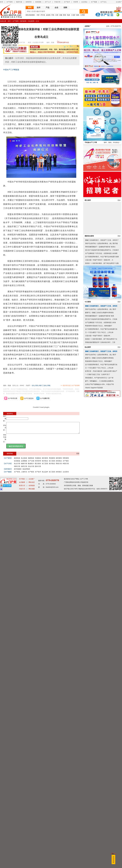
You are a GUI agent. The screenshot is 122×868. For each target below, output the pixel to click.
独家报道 (31, 460)
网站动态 (32, 858)
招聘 (65, 7)
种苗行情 (66, 466)
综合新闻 (31, 21)
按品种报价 (26, 471)
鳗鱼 (78, 15)
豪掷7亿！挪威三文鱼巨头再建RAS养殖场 (99, 768)
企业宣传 (66, 474)
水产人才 (48, 2)
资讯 (30, 7)
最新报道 (17, 460)
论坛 (33, 386)
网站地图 (32, 865)
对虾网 (76, 2)
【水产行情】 (8, 466)
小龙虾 (73, 15)
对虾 (38, 15)
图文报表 (38, 466)
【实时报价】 (8, 471)
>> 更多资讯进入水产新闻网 (79, 386)
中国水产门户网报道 (11, 70)
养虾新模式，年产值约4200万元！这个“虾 (99, 833)
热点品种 (45, 474)
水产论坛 (103, 2)
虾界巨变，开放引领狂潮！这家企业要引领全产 (101, 826)
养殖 (49, 386)
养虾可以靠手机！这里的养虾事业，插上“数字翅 (101, 699)
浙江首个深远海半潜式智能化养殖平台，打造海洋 (102, 705)
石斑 (57, 15)
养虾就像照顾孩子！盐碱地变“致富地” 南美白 (100, 702)
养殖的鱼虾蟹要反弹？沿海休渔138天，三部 (100, 797)
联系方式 (22, 862)
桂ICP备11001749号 (71, 865)
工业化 (44, 386)
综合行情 (31, 469)
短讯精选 (17, 463)
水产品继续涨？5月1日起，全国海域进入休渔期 (101, 709)
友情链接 (32, 862)
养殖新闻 (52, 460)
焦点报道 (24, 460)
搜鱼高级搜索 (30, 15)
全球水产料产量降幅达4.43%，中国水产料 (100, 840)
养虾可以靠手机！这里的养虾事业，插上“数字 (101, 764)
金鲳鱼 (48, 15)
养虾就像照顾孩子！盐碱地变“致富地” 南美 (100, 771)
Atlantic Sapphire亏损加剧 (94, 843)
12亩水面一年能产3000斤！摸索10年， (98, 791)
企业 (56, 7)
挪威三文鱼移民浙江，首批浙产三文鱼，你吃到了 (102, 695)
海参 (68, 15)
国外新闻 (45, 460)
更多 (78, 456)
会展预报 (24, 463)
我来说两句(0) (64, 42)
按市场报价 (18, 471)
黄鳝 (65, 15)
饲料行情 (17, 469)
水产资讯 (17, 474)
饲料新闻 (66, 460)
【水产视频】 (8, 474)
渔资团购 (38, 2)
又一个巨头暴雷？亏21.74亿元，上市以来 (99, 788)
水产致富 (66, 463)
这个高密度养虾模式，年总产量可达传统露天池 (101, 784)
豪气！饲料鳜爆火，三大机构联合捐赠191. (100, 836)
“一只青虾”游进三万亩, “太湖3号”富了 (98, 830)
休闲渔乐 (59, 474)
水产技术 (67, 2)
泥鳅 (61, 15)
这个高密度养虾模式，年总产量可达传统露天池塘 (102, 712)
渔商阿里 (29, 2)
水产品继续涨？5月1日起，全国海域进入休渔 (100, 778)
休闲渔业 (59, 463)
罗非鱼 (43, 15)
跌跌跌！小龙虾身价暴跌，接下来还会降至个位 (101, 794)
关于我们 (22, 855)
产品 (48, 7)
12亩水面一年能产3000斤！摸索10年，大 (99, 715)
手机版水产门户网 (91, 598)
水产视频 (94, 2)
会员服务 (22, 858)
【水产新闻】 (8, 460)
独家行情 (24, 466)
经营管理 (38, 463)
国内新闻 (23, 21)
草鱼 (53, 15)
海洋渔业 (45, 463)
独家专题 (19, 2)
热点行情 (17, 466)
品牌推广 (88, 481)
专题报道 (38, 460)
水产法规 (31, 463)
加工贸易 (52, 463)
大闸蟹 (82, 15)
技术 (39, 7)
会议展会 (84, 2)
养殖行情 (59, 466)
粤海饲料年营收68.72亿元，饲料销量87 (99, 781)
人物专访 (24, 474)
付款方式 (22, 865)
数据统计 (31, 466)
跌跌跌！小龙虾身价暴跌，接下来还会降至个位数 (102, 718)
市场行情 (57, 2)
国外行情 (38, 469)
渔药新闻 (59, 460)
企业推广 (119, 2)
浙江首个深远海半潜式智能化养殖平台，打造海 (101, 774)
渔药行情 (24, 469)
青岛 (37, 386)
